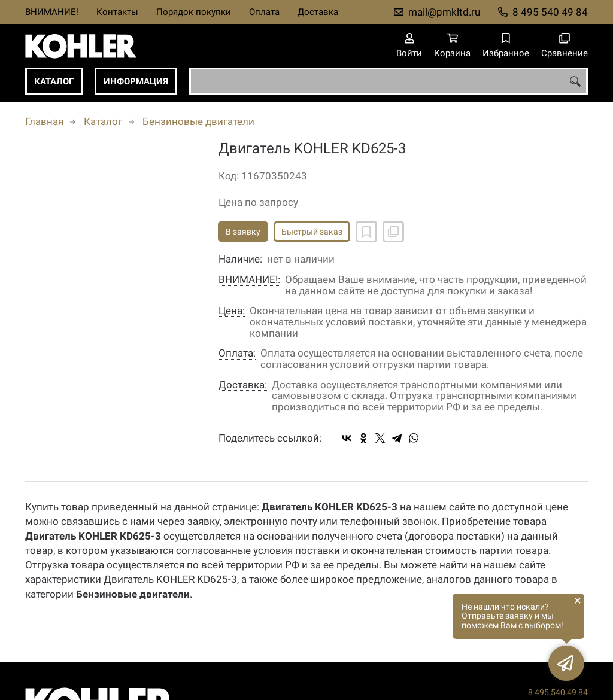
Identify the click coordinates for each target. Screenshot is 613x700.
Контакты (117, 12)
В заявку (243, 232)
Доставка (318, 12)
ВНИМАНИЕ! (52, 12)
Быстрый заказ (312, 232)
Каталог (54, 81)
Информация (136, 81)
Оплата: (237, 353)
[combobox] (389, 81)
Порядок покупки (194, 12)
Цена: (232, 311)
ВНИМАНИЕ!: (249, 280)
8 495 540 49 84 (550, 12)
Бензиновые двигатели (198, 121)
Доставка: (243, 385)
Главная (44, 121)
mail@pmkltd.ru (444, 12)
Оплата (264, 12)
